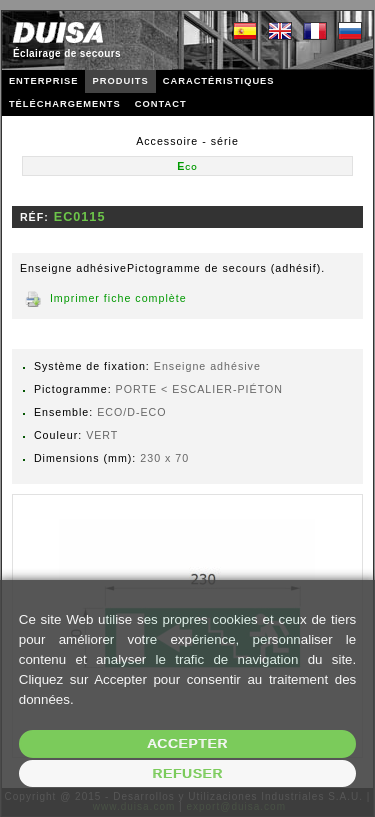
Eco (187, 166)
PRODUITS (120, 81)
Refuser (187, 773)
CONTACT (161, 104)
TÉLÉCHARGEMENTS (65, 104)
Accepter (187, 743)
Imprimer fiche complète (118, 298)
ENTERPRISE (44, 81)
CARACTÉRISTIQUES (219, 81)
